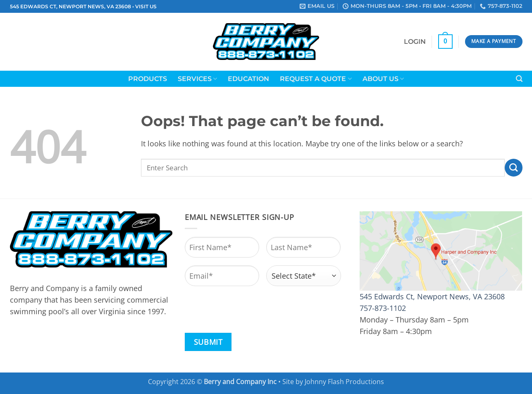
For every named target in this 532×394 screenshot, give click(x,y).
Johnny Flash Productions (344, 382)
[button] (415, 42)
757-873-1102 (383, 308)
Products (148, 79)
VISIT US (146, 7)
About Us (383, 79)
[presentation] (248, 310)
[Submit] (514, 168)
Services (197, 79)
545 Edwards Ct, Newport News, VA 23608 (432, 296)
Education (248, 79)
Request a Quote (316, 79)
